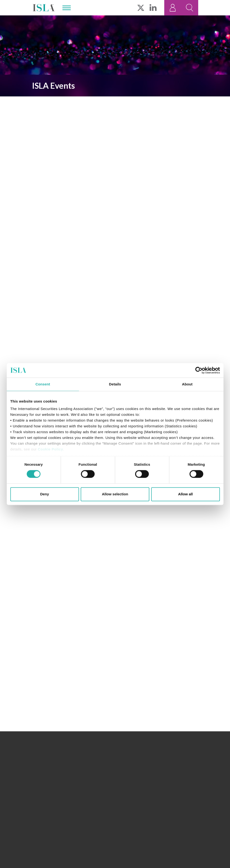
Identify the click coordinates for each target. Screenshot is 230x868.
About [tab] (187, 384)
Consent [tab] (43, 384)
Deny (45, 494)
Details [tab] (115, 384)
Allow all (186, 494)
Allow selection (115, 494)
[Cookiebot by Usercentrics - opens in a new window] (199, 370)
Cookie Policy (50, 449)
